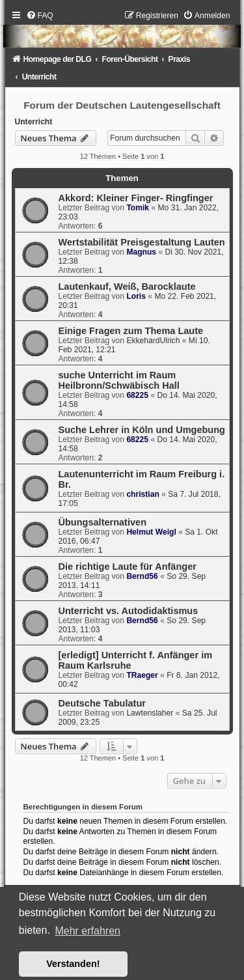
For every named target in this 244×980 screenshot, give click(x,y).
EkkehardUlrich (153, 341)
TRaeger (142, 675)
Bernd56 (142, 576)
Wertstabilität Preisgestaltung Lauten (142, 242)
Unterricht (34, 122)
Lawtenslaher (150, 713)
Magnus (141, 252)
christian (142, 494)
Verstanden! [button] (73, 964)
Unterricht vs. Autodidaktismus (129, 611)
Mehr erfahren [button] (88, 931)
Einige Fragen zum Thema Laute (131, 331)
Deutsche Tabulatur (102, 703)
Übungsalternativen (103, 522)
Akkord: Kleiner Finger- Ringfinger (136, 198)
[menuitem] (40, 16)
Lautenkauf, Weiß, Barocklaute (127, 287)
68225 (137, 395)
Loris (136, 296)
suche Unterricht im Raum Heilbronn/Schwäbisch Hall (119, 380)
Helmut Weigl (151, 532)
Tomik (138, 208)
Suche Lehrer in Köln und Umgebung (142, 430)
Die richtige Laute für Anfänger (128, 567)
